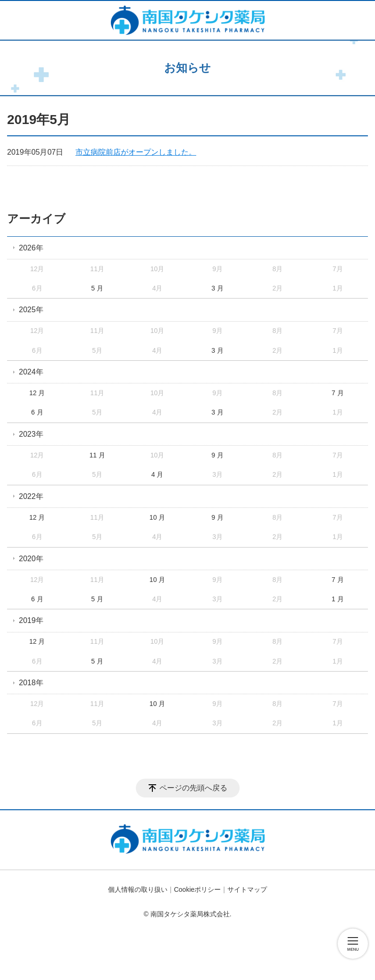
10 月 (157, 517)
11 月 (97, 455)
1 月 (338, 599)
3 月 (217, 288)
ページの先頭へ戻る (193, 788)
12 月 (37, 393)
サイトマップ (247, 889)
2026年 (31, 248)
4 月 (158, 474)
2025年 (31, 310)
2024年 (31, 372)
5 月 (97, 288)
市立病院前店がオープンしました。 (136, 152)
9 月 (217, 455)
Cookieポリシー (198, 889)
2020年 (31, 559)
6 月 (37, 412)
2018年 (31, 683)
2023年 (31, 434)
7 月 (338, 393)
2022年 (31, 496)
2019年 (31, 620)
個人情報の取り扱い (138, 889)
